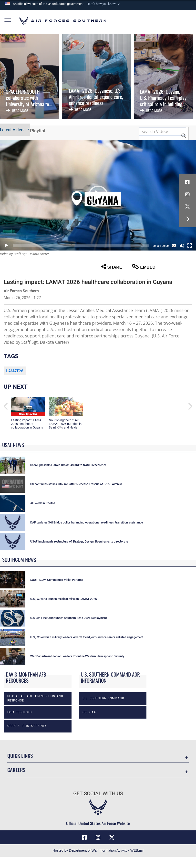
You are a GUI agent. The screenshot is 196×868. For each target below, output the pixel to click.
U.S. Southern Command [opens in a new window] (103, 698)
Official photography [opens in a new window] (27, 726)
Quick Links (20, 756)
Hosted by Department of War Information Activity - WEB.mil (98, 850)
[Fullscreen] (190, 246)
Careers (16, 770)
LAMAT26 (15, 371)
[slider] (81, 246)
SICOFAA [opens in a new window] (89, 712)
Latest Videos (13, 130)
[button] (104, 4)
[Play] (6, 246)
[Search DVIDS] (163, 131)
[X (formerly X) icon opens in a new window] (187, 207)
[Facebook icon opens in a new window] (187, 182)
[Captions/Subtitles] (174, 246)
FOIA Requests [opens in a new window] (20, 712)
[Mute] (182, 246)
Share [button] (112, 267)
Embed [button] (144, 267)
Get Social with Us (98, 794)
